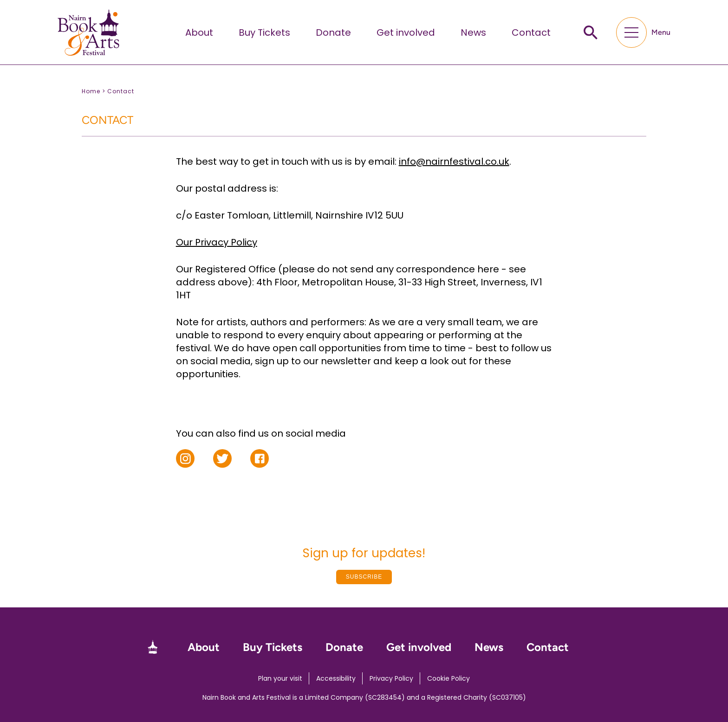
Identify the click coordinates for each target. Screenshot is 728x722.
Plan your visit (280, 678)
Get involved (406, 32)
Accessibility (336, 678)
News (473, 32)
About (199, 32)
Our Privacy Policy (217, 242)
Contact (531, 32)
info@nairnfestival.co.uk (454, 161)
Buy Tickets (264, 32)
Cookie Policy (448, 678)
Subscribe (364, 577)
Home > (94, 91)
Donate (333, 32)
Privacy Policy (391, 678)
